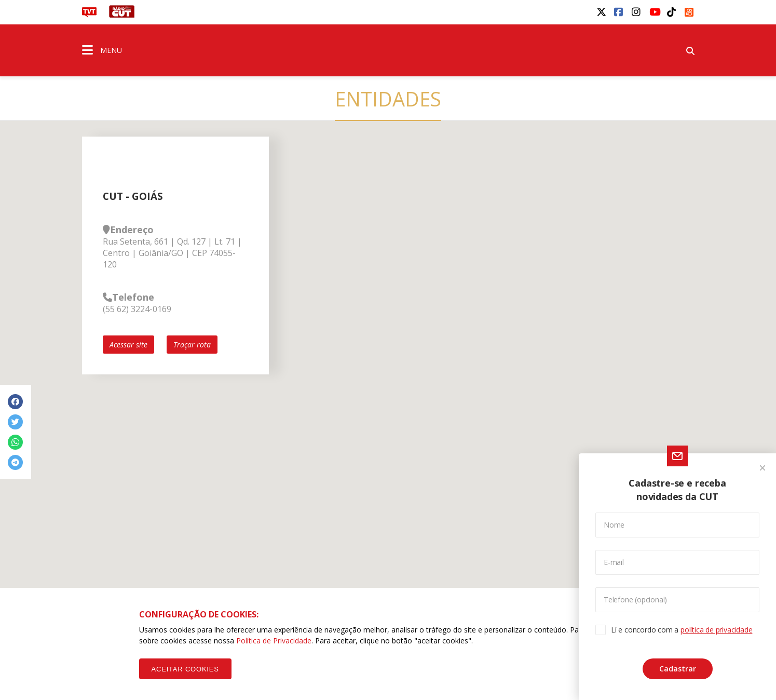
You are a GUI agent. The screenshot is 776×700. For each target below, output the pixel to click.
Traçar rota (192, 345)
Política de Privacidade (274, 641)
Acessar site (128, 345)
